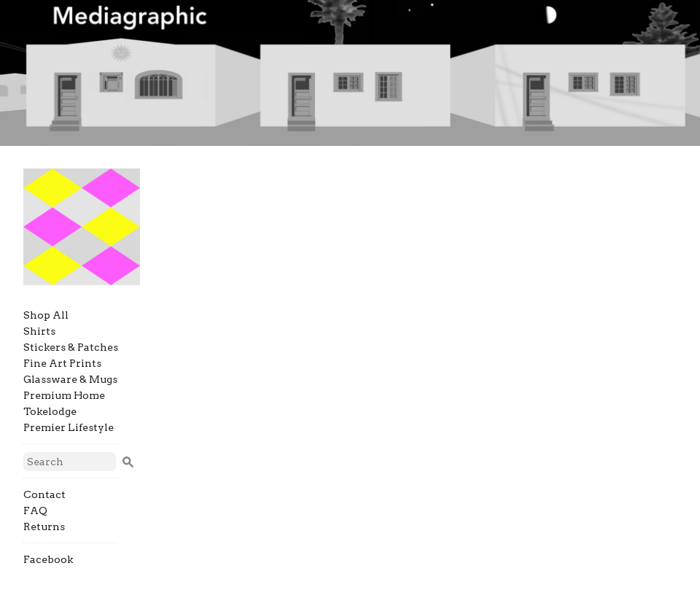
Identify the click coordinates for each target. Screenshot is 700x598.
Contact (44, 494)
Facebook (48, 559)
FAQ (35, 510)
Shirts (39, 331)
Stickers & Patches (71, 347)
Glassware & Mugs (70, 379)
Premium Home (64, 395)
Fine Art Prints (62, 363)
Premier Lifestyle (69, 427)
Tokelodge (50, 411)
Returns (44, 527)
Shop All (46, 315)
